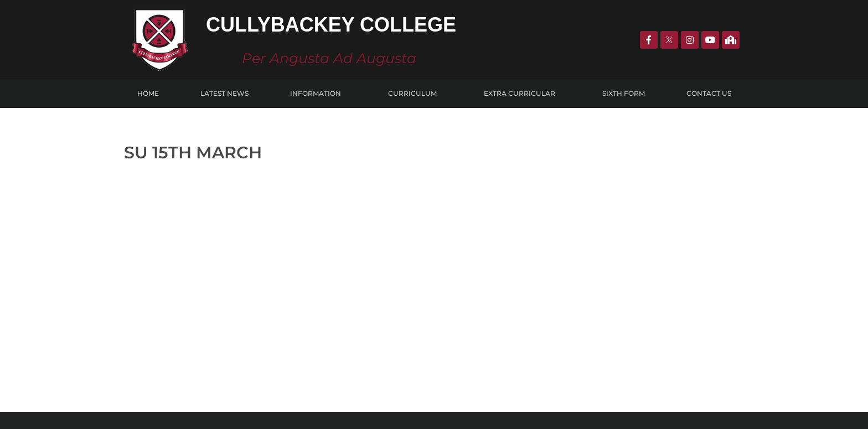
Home (148, 93)
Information (318, 94)
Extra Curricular (522, 94)
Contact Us (709, 93)
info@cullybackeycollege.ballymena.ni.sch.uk (647, 367)
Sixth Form (624, 93)
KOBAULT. (537, 414)
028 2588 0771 (596, 332)
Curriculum (415, 94)
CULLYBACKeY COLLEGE (191, 337)
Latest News (224, 93)
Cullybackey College (331, 25)
